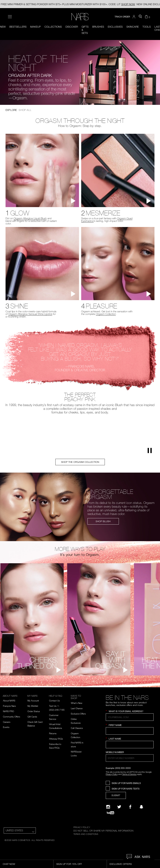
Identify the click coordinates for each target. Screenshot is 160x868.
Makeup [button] (36, 27)
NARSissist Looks (76, 753)
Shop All (25, 110)
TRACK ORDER (122, 17)
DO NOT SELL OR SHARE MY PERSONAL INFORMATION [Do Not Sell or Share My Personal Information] (103, 831)
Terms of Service (129, 774)
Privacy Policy (112, 774)
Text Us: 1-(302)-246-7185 (57, 708)
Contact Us (54, 701)
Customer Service (54, 717)
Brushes (98, 27)
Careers (7, 722)
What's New (77, 703)
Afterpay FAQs (56, 739)
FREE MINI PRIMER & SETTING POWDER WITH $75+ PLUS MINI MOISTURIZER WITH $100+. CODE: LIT (68, 4)
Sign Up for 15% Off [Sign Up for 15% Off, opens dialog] (69, 864)
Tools (147, 27)
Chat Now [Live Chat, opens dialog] (9, 864)
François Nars (9, 706)
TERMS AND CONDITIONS (86, 834)
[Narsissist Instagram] (108, 807)
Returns (53, 733)
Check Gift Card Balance (35, 724)
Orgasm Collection (75, 735)
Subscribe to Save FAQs (55, 746)
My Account (33, 701)
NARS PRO (8, 711)
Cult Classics (77, 728)
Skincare (133, 27)
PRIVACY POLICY (82, 827)
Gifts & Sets (85, 30)
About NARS (9, 701)
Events (6, 727)
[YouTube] (110, 813)
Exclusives (115, 27)
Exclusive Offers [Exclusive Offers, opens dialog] (121, 864)
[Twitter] (119, 807)
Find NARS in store (77, 744)
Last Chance (77, 708)
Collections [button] (53, 27)
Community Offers (12, 717)
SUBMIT (116, 795)
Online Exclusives (76, 721)
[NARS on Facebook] (130, 807)
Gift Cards (32, 717)
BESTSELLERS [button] (18, 27)
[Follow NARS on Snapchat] (141, 807)
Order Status (34, 711)
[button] (134, 17)
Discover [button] (72, 27)
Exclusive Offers (78, 714)
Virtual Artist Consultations (56, 726)
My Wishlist (33, 706)
